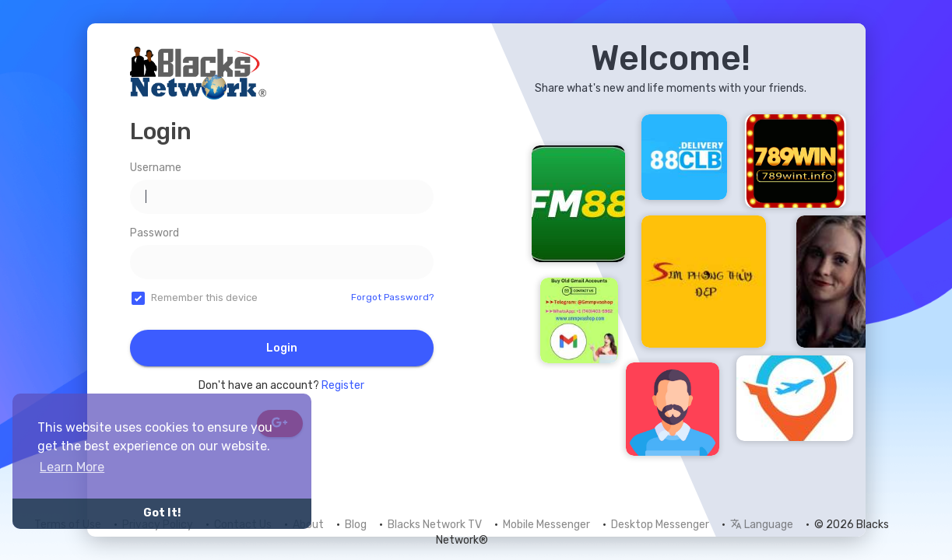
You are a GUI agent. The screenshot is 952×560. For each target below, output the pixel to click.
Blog (356, 525)
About (308, 525)
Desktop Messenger (660, 525)
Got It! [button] (162, 513)
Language (762, 525)
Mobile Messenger (546, 525)
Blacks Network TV (435, 525)
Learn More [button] (72, 467)
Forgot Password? (392, 297)
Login (282, 348)
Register (343, 385)
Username (156, 168)
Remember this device (204, 297)
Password (155, 233)
